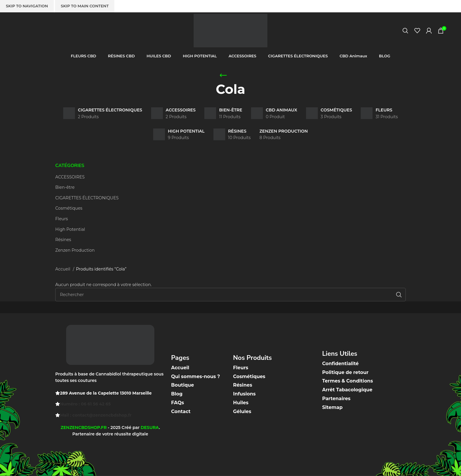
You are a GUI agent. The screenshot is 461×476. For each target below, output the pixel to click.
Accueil (63, 269)
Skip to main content (85, 6)
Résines (63, 240)
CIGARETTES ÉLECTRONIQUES (87, 198)
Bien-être (65, 187)
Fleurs (62, 219)
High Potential (70, 229)
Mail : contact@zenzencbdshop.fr (96, 415)
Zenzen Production (75, 250)
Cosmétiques (69, 208)
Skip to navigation (27, 6)
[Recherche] (405, 31)
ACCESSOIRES (70, 177)
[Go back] (223, 76)
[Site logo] (230, 30)
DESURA (150, 427)
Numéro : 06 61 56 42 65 (85, 404)
